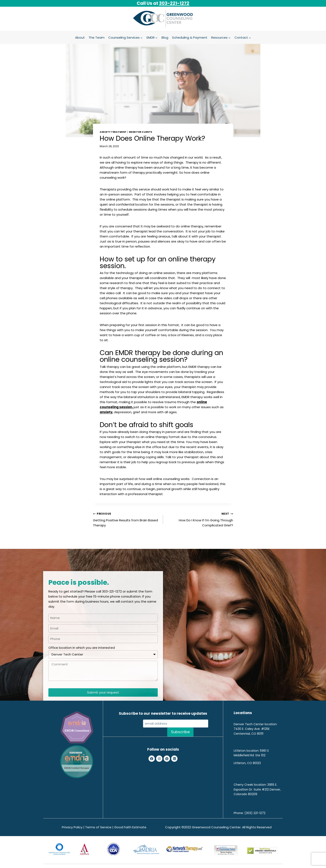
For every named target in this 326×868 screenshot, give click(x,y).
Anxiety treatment (113, 132)
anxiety (106, 412)
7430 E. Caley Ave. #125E (252, 729)
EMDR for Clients (141, 132)
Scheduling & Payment (190, 37)
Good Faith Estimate (130, 827)
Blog (165, 37)
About (80, 37)
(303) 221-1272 (255, 813)
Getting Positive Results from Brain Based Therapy (126, 519)
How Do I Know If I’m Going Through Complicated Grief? (200, 519)
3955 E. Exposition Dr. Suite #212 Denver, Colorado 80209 (257, 789)
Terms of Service (98, 827)
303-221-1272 (174, 3)
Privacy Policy (72, 827)
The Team (97, 37)
